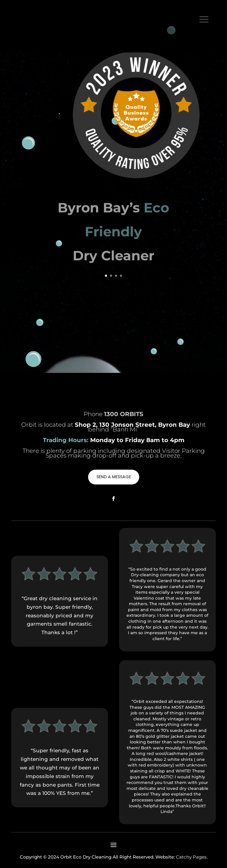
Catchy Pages (191, 857)
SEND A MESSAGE (114, 477)
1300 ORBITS (157, 47)
